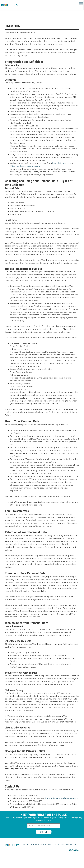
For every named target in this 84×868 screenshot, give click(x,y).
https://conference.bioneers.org (25, 166)
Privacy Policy (54, 844)
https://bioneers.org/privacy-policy (61, 798)
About (25, 844)
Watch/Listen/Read (69, 844)
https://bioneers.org (62, 163)
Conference (34, 844)
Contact (44, 844)
